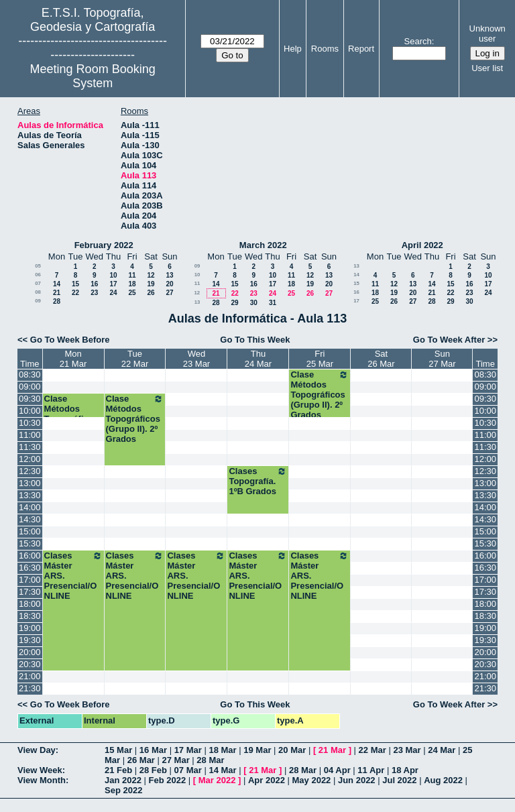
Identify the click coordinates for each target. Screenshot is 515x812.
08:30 (30, 374)
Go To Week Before (70, 340)
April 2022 (422, 245)
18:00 (30, 604)
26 (151, 293)
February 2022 (104, 245)
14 (57, 284)
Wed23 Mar (196, 359)
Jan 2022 (123, 780)
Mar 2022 (217, 780)
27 (169, 293)
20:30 (30, 664)
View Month (42, 780)
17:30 (30, 592)
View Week (40, 770)
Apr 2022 (267, 780)
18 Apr (405, 770)
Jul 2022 (399, 780)
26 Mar (141, 760)
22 (75, 293)
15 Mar (118, 750)
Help (293, 49)
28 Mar (210, 760)
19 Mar (257, 750)
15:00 (30, 531)
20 (169, 284)
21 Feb (118, 770)
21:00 (30, 676)
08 (38, 292)
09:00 (30, 387)
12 (151, 275)
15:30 (30, 543)
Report (361, 49)
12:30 (30, 471)
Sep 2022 (123, 790)
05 (38, 266)
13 (169, 275)
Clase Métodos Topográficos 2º (71, 414)
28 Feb (153, 770)
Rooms (325, 49)
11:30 (30, 447)
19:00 (30, 628)
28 (57, 301)
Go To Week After (449, 340)
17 (113, 284)
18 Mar (222, 750)
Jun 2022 (357, 780)
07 (38, 283)
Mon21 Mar (73, 359)
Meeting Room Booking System (93, 76)
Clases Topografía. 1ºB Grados (258, 481)
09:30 (30, 399)
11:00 (30, 435)
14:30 (30, 519)
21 (57, 293)
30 (254, 303)
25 (132, 293)
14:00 (30, 507)
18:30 (30, 616)
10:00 (30, 411)
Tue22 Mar (135, 359)
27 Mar (176, 760)
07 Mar (188, 770)
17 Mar (188, 750)
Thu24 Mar (258, 359)
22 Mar (373, 750)
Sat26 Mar (381, 359)
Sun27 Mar (442, 359)
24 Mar (442, 750)
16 (94, 284)
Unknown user (488, 34)
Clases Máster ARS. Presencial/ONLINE (73, 576)
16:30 (30, 568)
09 (38, 301)
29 (234, 303)
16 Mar (153, 750)
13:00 (30, 483)
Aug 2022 (443, 780)
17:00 (30, 580)
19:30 (30, 640)
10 (113, 275)
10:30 (30, 423)
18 (132, 284)
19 (151, 284)
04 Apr (337, 770)
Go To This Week (255, 340)
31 (273, 303)
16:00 (30, 556)
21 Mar (332, 750)
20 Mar (292, 750)
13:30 (30, 495)
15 (75, 284)
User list (487, 68)
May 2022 (312, 780)
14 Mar (222, 770)
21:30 (30, 688)
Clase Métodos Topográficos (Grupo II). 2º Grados (320, 395)
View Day (37, 750)
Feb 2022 (168, 780)
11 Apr (371, 770)
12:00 (30, 459)
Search (418, 41)
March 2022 (263, 245)
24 (113, 293)
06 (38, 275)
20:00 (30, 652)
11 (132, 275)
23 (94, 293)
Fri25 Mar (320, 359)
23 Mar (407, 750)
